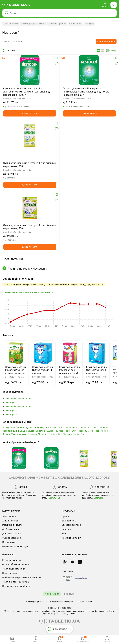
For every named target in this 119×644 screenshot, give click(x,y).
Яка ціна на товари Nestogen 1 (27, 269)
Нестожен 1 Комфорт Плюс (19, 399)
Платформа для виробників (16, 586)
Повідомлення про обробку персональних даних (72, 602)
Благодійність (69, 521)
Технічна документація (14, 569)
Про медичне (9, 542)
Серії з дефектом (11, 529)
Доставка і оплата (12, 534)
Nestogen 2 (11, 403)
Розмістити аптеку (12, 560)
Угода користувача (34, 602)
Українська (50, 594)
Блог (64, 534)
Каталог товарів (11, 23)
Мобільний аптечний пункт (16, 547)
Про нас (66, 516)
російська (69, 594)
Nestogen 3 (11, 411)
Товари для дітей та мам (33, 23)
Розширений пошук (12, 525)
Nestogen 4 (11, 415)
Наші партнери (10, 573)
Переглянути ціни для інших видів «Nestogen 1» (29, 292)
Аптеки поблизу (10, 521)
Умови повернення (12, 538)
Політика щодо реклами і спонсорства (22, 577)
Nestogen (89, 23)
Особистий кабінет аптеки (16, 564)
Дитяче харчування (57, 23)
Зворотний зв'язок (71, 525)
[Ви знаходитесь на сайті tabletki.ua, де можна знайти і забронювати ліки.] (16, 5)
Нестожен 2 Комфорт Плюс (19, 407)
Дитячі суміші (75, 23)
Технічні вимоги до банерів (16, 582)
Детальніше (55, 498)
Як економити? (10, 516)
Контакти (67, 529)
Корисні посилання (72, 538)
